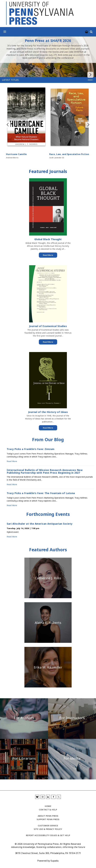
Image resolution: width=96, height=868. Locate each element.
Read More (48, 255)
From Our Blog (48, 439)
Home (48, 806)
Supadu (55, 861)
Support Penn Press (48, 819)
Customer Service (48, 826)
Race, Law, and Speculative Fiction (69, 154)
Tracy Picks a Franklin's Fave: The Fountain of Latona (41, 493)
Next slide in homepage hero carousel (90, 57)
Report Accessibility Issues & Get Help (48, 835)
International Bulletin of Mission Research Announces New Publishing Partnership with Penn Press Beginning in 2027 (45, 471)
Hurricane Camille (16, 154)
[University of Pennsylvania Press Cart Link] (87, 32)
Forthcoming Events (48, 514)
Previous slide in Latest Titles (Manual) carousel (8, 125)
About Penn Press (48, 816)
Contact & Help (48, 810)
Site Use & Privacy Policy (48, 829)
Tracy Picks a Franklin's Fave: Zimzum (31, 449)
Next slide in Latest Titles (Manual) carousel (88, 125)
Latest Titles (10, 80)
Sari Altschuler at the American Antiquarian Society (40, 524)
